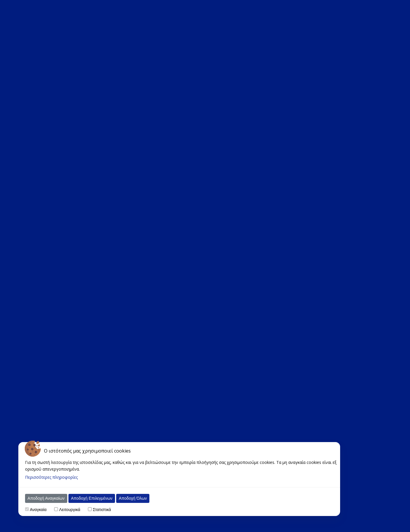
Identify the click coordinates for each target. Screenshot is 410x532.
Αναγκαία (32, 510)
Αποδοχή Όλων (127, 498)
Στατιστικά (96, 510)
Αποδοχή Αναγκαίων (40, 498)
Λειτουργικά (63, 510)
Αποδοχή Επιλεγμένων (86, 498)
